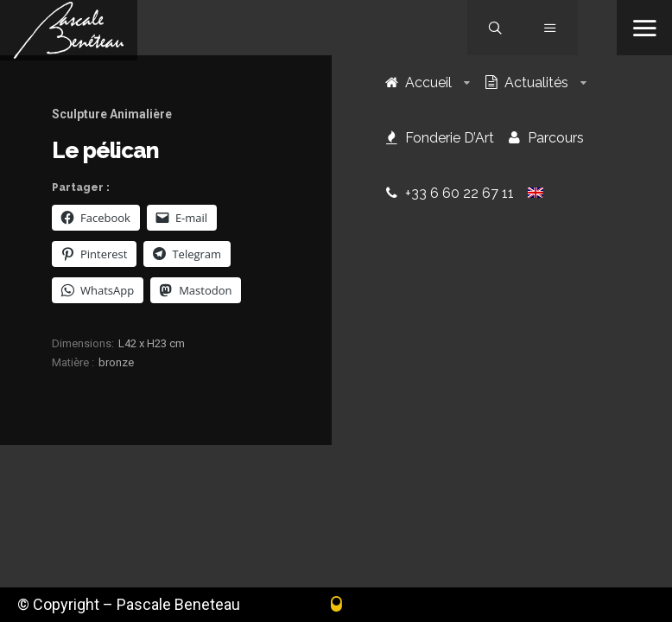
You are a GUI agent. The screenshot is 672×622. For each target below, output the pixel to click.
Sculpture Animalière (112, 114)
